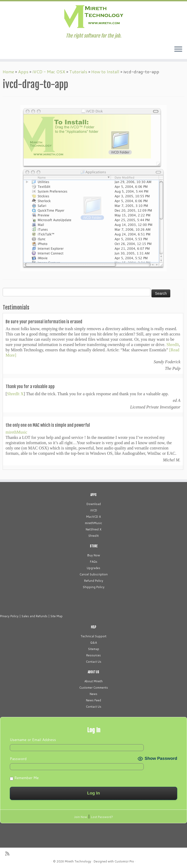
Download (94, 504)
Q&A (93, 643)
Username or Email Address (33, 740)
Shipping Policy (94, 587)
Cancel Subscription (94, 574)
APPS (93, 495)
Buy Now (94, 555)
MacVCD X (93, 517)
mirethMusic (16, 432)
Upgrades (93, 568)
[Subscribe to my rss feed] (9, 854)
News (93, 694)
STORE (94, 546)
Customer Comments (94, 688)
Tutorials (78, 72)
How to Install (105, 72)
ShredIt (173, 345)
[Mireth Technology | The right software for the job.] (93, 17)
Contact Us (94, 662)
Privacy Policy (9, 616)
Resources (93, 655)
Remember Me (24, 778)
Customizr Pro (124, 861)
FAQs (94, 562)
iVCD (94, 510)
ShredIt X (15, 394)
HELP (94, 627)
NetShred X (93, 529)
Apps (23, 72)
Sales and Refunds (34, 616)
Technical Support (93, 636)
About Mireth (93, 681)
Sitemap (94, 649)
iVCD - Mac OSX (49, 72)
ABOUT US (93, 672)
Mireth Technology (78, 861)
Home (8, 72)
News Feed (93, 700)
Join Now (81, 817)
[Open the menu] (178, 49)
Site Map (56, 616)
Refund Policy (94, 581)
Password (18, 759)
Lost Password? (102, 817)
